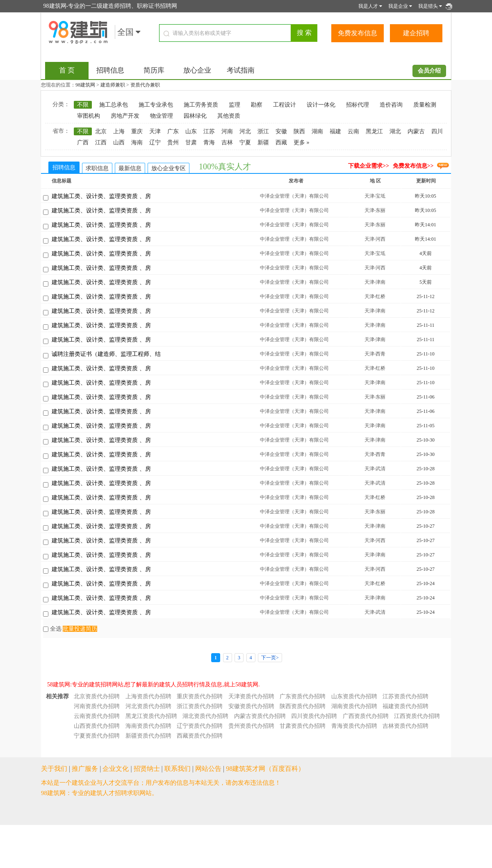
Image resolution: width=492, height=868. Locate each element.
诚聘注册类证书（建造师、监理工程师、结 (106, 354)
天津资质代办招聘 (251, 696)
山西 (119, 142)
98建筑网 (85, 85)
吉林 (227, 142)
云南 (353, 131)
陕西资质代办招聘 (303, 706)
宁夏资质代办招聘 (97, 736)
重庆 (137, 131)
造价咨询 (391, 105)
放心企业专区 (169, 168)
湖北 (395, 131)
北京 (101, 131)
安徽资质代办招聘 (251, 706)
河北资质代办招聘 (148, 706)
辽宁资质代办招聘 (200, 726)
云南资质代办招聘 (97, 716)
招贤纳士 (147, 769)
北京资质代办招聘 (97, 696)
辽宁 (155, 142)
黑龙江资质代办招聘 (151, 716)
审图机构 (89, 116)
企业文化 (116, 769)
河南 (227, 131)
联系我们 (178, 769)
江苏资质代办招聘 (405, 696)
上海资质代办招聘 (148, 696)
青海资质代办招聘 (354, 726)
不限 (83, 105)
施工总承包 (114, 105)
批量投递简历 (80, 629)
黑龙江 (374, 131)
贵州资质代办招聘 (251, 726)
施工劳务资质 (201, 105)
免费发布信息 (358, 33)
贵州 (173, 142)
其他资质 (229, 116)
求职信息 (97, 168)
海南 (137, 142)
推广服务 (85, 769)
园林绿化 (195, 116)
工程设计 (285, 105)
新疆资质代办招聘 (148, 736)
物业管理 (162, 116)
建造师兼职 (113, 85)
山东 (191, 131)
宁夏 (245, 142)
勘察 (257, 105)
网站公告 (208, 769)
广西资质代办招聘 (366, 716)
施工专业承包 (156, 105)
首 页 (67, 70)
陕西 (299, 131)
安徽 (281, 131)
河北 (245, 131)
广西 (83, 142)
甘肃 (191, 142)
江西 (101, 142)
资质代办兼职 (145, 85)
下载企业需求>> (369, 166)
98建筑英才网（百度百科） (265, 769)
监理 (235, 105)
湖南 (317, 131)
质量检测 (425, 105)
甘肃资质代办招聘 (303, 726)
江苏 (209, 131)
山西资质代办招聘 (97, 726)
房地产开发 (125, 116)
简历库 (154, 70)
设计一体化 (321, 105)
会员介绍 (429, 71)
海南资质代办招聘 (148, 726)
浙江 (263, 131)
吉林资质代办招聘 (405, 726)
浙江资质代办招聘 (200, 706)
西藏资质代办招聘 (200, 736)
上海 (119, 131)
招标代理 (358, 105)
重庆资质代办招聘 (200, 696)
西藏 (281, 142)
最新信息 (130, 168)
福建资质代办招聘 (405, 706)
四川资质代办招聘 (314, 716)
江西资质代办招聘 (417, 716)
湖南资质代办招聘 (354, 706)
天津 (155, 131)
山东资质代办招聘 (354, 696)
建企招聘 (416, 33)
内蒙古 (416, 131)
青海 (209, 142)
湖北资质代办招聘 (205, 716)
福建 (335, 131)
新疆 (263, 142)
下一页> (270, 658)
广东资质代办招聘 (303, 696)
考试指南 (241, 70)
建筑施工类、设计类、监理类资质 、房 (101, 196)
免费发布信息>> (413, 166)
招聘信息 (110, 70)
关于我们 (54, 769)
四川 (437, 131)
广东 (173, 131)
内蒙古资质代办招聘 (260, 716)
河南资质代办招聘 (97, 706)
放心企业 (197, 70)
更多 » (302, 142)
